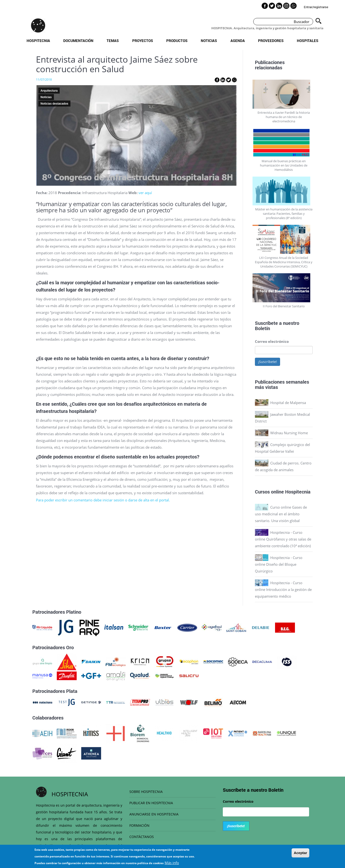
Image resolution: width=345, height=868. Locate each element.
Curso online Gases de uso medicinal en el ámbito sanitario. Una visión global (281, 514)
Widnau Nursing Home (289, 433)
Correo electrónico (272, 341)
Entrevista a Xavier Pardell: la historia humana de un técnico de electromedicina (284, 117)
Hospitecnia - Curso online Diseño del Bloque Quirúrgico (279, 564)
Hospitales (308, 41)
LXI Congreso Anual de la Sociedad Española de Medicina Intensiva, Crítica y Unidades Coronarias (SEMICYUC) (284, 262)
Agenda (238, 41)
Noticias (209, 41)
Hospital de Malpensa (288, 403)
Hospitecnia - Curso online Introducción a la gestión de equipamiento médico (283, 589)
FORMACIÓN (139, 825)
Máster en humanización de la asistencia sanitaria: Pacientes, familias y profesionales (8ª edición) (284, 214)
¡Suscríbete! (267, 362)
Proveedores (271, 41)
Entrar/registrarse (316, 7)
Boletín (262, 328)
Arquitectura (49, 91)
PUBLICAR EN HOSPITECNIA (151, 803)
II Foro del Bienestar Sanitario (284, 306)
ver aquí (145, 193)
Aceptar (300, 855)
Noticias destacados (54, 104)
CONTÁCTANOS (142, 837)
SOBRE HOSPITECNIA (146, 792)
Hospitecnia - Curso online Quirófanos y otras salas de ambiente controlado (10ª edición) (283, 539)
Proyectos (143, 41)
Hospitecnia (38, 41)
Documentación (78, 41)
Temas (113, 41)
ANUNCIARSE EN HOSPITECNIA (154, 814)
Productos (177, 41)
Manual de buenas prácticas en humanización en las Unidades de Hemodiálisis (284, 165)
